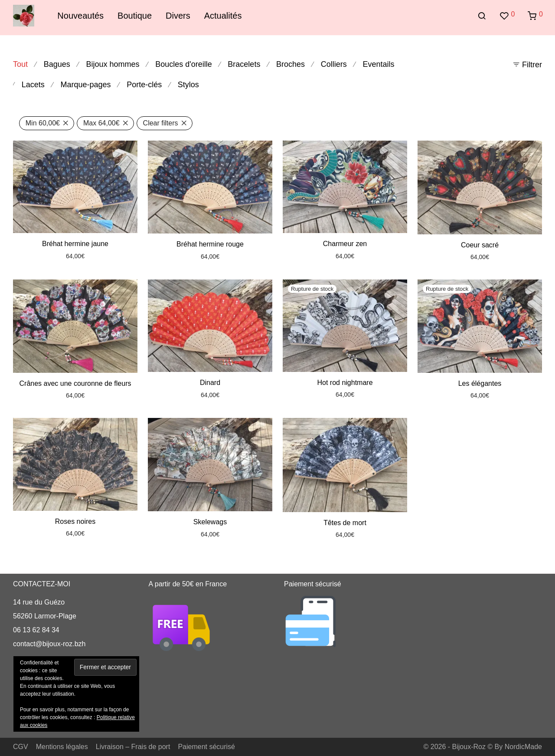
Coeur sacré (480, 245)
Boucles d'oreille (184, 64)
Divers (178, 16)
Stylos (188, 85)
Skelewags (210, 522)
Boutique (135, 16)
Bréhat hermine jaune (75, 244)
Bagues (57, 64)
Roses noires (75, 521)
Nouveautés (80, 16)
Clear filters (161, 123)
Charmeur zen (345, 244)
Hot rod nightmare (345, 383)
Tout (20, 64)
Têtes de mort (345, 523)
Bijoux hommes (113, 64)
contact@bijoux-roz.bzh (49, 644)
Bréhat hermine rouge (210, 244)
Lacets (33, 85)
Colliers (334, 64)
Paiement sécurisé (206, 747)
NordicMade (523, 747)
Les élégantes (480, 383)
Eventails (378, 64)
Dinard (210, 383)
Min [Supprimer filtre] (43, 123)
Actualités (223, 16)
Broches (291, 64)
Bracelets (244, 64)
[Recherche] (482, 16)
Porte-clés (144, 85)
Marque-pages (85, 85)
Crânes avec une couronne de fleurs (75, 383)
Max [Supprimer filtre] (101, 123)
